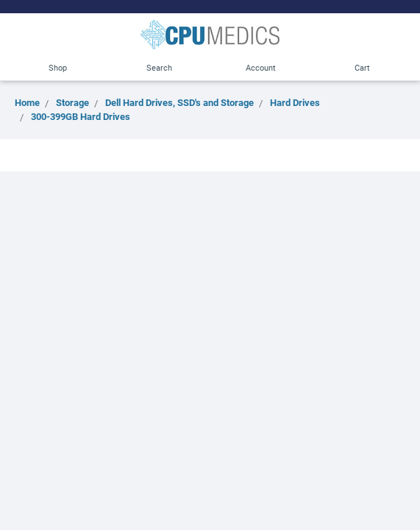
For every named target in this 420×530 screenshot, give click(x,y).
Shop (58, 67)
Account (261, 67)
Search (159, 67)
